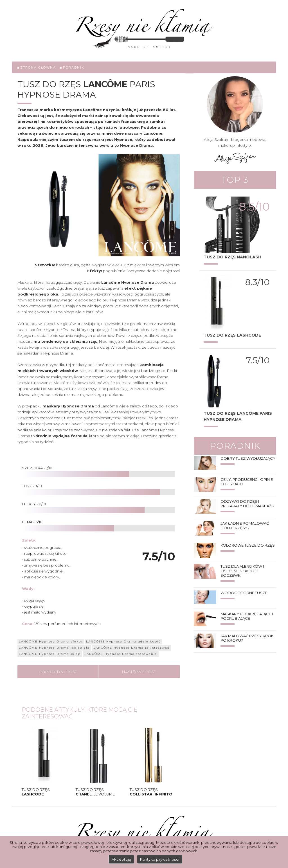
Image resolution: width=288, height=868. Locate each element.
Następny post (139, 672)
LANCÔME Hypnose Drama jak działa (54, 648)
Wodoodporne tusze (244, 593)
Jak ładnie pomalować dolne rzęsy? (245, 526)
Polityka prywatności (160, 859)
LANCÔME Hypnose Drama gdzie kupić (123, 642)
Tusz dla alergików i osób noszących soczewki (242, 571)
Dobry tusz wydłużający (248, 458)
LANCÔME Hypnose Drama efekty (51, 642)
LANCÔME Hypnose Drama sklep (50, 654)
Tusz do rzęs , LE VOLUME (95, 792)
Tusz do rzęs (151, 792)
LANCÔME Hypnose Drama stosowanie (121, 654)
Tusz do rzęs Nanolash (232, 257)
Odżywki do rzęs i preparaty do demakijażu (247, 504)
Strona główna (37, 67)
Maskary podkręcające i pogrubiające (247, 616)
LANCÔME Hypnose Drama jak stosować (131, 648)
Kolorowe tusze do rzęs (248, 545)
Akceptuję (121, 859)
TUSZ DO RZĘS (36, 792)
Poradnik (72, 67)
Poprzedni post (58, 672)
